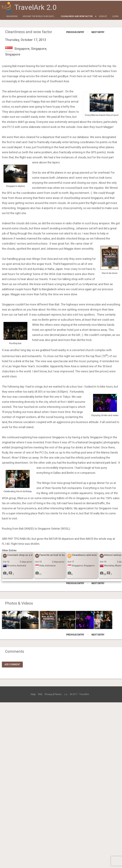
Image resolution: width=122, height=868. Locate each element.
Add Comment (12, 664)
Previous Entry (75, 32)
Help (33, 694)
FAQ (40, 694)
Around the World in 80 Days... (39, 16)
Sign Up (103, 16)
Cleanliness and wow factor (77, 16)
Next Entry (98, 32)
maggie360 (12, 16)
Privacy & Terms (53, 694)
